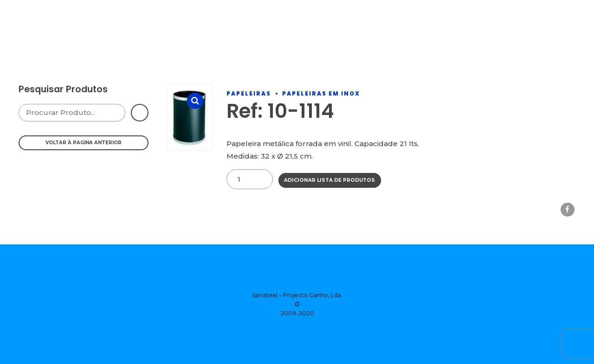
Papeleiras (249, 93)
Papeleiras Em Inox (321, 93)
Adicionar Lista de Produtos (329, 180)
